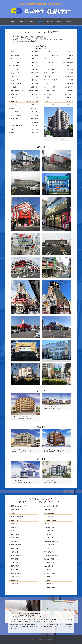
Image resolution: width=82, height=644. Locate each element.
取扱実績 (40, 21)
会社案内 (21, 21)
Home (13, 21)
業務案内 (31, 21)
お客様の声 (59, 21)
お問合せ (69, 21)
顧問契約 (49, 21)
